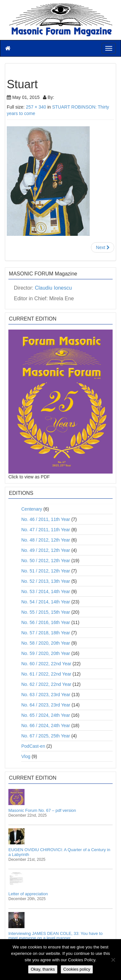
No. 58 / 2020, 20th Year (46, 643)
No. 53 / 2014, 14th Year (46, 591)
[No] (113, 960)
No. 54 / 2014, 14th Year (46, 602)
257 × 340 (36, 107)
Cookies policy (77, 969)
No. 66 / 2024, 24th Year (46, 725)
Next (103, 247)
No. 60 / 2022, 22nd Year (46, 664)
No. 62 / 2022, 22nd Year (46, 684)
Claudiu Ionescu (53, 288)
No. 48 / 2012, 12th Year (46, 540)
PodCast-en (33, 746)
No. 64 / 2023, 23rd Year (46, 705)
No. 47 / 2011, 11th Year (46, 530)
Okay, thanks (43, 969)
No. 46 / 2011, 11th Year (46, 519)
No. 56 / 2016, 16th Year (46, 622)
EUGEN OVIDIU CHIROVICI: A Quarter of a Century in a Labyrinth (59, 852)
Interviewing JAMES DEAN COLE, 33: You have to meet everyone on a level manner (55, 936)
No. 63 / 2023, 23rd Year (46, 695)
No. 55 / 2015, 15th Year (46, 612)
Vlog (26, 756)
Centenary (32, 509)
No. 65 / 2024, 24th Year (46, 715)
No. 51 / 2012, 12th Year (46, 571)
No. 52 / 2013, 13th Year (46, 581)
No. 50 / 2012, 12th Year (46, 561)
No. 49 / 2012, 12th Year (46, 550)
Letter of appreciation (28, 894)
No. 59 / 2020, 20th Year (46, 653)
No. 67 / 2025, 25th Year (46, 736)
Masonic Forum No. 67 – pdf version (42, 810)
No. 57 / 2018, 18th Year (46, 633)
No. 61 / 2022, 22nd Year (46, 674)
